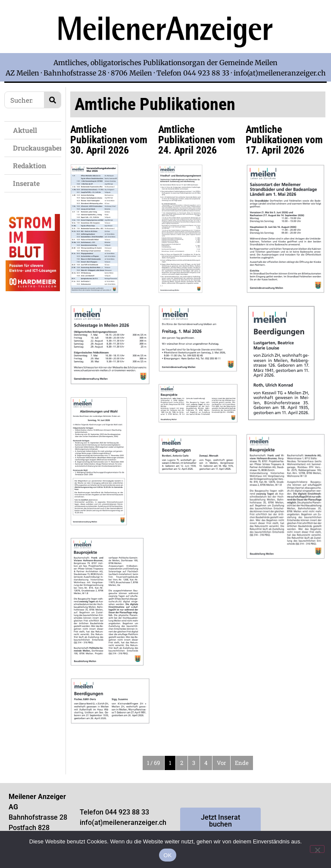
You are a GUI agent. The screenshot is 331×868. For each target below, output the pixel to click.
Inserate (28, 183)
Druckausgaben (37, 148)
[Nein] (317, 849)
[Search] (52, 100)
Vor (221, 763)
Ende (242, 763)
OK (167, 855)
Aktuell (27, 130)
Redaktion (32, 165)
